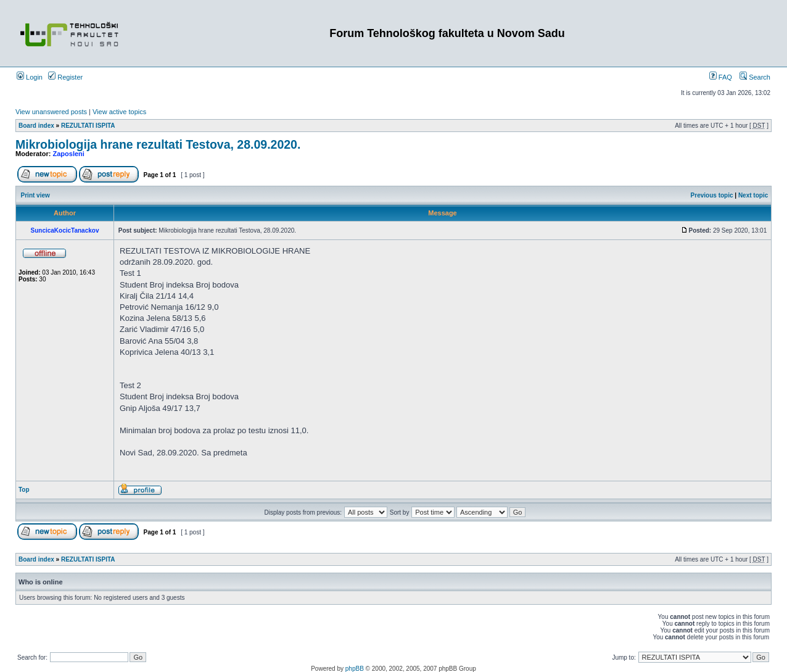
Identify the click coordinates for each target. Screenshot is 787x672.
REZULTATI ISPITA (88, 126)
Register (65, 77)
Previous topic (712, 195)
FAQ (721, 77)
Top (24, 490)
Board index (36, 126)
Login (30, 77)
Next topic (753, 195)
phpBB (355, 669)
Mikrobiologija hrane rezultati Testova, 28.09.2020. (158, 144)
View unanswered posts (51, 112)
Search (755, 77)
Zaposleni (69, 154)
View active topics (119, 112)
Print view (35, 195)
